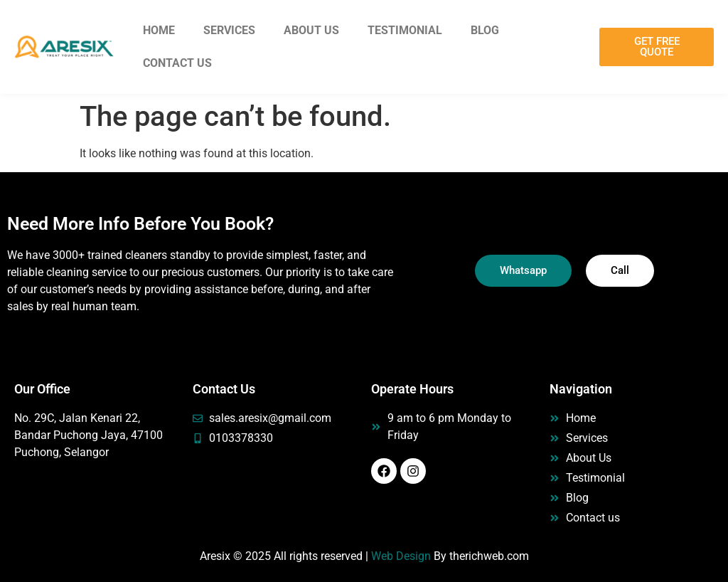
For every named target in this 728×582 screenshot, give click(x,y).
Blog (485, 30)
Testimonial (405, 30)
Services (229, 30)
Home (159, 30)
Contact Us (177, 63)
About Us (311, 30)
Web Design (401, 556)
